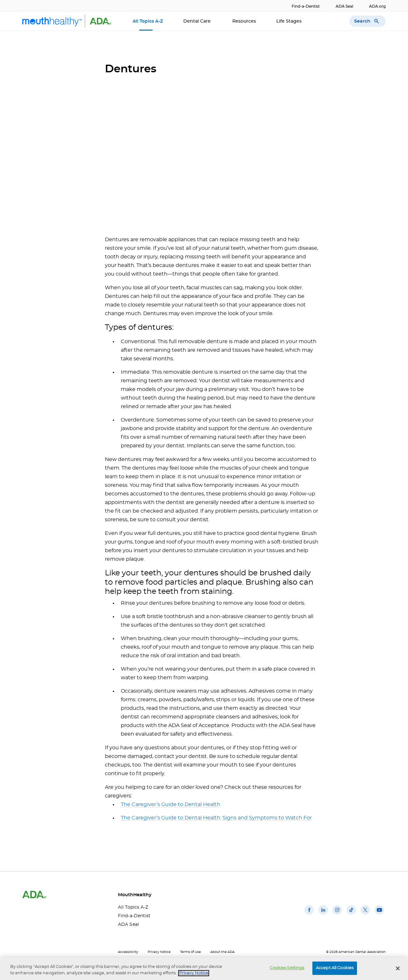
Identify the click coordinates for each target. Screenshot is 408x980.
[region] (204, 969)
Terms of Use (190, 952)
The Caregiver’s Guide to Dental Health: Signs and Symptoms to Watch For (216, 818)
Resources (244, 21)
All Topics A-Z (148, 21)
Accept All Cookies (335, 968)
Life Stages (290, 21)
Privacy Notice (159, 952)
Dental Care (198, 21)
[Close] (398, 968)
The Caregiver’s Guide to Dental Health (171, 804)
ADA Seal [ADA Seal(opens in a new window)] (344, 6)
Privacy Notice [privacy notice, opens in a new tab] (194, 973)
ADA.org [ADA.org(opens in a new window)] (377, 6)
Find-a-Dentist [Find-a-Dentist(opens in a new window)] (306, 6)
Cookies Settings (287, 968)
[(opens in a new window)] (309, 915)
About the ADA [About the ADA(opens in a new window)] (222, 952)
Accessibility (128, 952)
